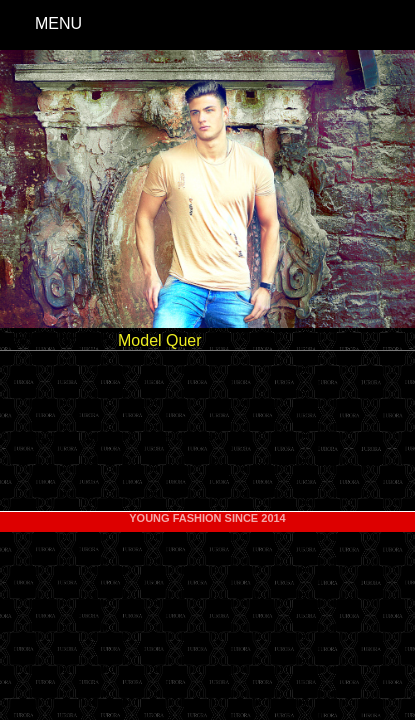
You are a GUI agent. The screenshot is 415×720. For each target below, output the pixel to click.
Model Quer (160, 340)
